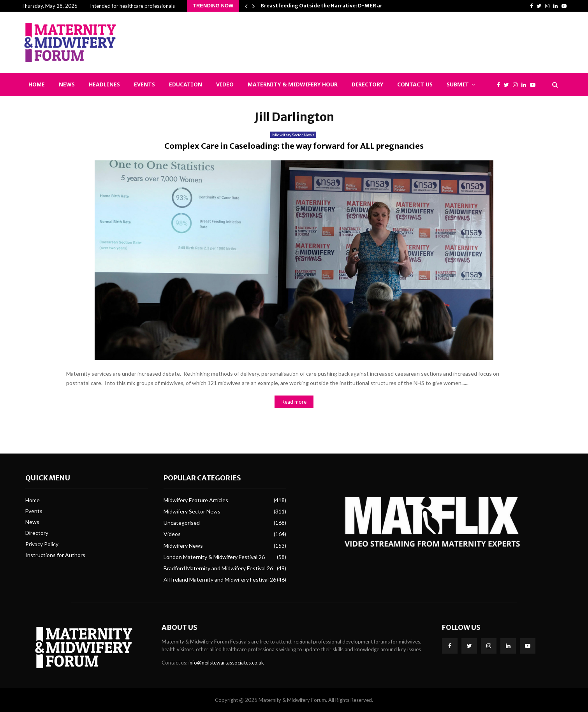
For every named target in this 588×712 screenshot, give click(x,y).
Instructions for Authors (55, 555)
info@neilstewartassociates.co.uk (226, 663)
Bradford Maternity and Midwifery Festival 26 (218, 568)
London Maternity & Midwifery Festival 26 (214, 557)
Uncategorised (182, 523)
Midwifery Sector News (293, 135)
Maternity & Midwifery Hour (293, 84)
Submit (458, 84)
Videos (172, 534)
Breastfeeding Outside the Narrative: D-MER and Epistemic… (339, 6)
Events (144, 84)
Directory (367, 84)
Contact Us (415, 84)
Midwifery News (183, 546)
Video (225, 84)
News (67, 84)
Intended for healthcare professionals (132, 6)
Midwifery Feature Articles (196, 500)
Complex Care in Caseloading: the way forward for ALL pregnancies (294, 146)
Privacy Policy (42, 544)
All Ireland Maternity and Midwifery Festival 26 (220, 579)
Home (37, 84)
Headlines (104, 84)
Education (186, 84)
